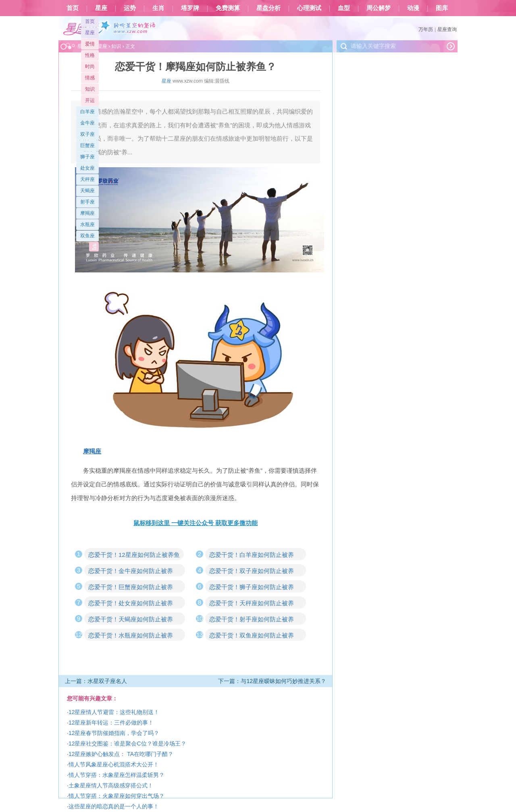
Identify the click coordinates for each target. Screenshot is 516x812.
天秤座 (87, 179)
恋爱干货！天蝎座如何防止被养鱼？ (131, 620)
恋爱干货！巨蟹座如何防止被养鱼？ (131, 588)
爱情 (90, 44)
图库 (442, 8)
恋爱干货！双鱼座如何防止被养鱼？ (252, 636)
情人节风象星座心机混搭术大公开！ (114, 764)
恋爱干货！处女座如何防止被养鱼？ (131, 604)
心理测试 (309, 8)
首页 (73, 8)
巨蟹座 (87, 145)
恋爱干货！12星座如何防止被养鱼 (134, 555)
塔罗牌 (190, 8)
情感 (90, 78)
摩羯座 (87, 213)
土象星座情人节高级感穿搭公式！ (111, 785)
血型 (344, 8)
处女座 (87, 168)
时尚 (90, 66)
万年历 (426, 29)
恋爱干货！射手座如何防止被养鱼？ (252, 620)
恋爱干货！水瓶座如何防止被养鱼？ (131, 636)
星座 (101, 8)
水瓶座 (87, 224)
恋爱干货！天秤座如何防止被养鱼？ (252, 604)
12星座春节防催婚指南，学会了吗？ (114, 733)
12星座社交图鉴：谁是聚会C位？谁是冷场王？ (127, 743)
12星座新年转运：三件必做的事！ (111, 723)
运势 (130, 8)
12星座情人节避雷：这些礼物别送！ (114, 712)
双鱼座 (87, 236)
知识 (90, 89)
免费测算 (228, 8)
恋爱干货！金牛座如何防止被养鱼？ (131, 572)
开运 (90, 100)
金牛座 (87, 123)
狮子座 (87, 157)
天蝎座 (87, 191)
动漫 (413, 8)
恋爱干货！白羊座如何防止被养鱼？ (252, 556)
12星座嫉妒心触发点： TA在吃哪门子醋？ (121, 754)
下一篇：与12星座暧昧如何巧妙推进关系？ (272, 681)
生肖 (158, 8)
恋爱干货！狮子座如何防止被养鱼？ (252, 588)
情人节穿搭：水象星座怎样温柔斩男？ (117, 775)
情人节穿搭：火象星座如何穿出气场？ (117, 796)
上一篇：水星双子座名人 (96, 681)
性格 (90, 55)
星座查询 (447, 29)
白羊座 (87, 112)
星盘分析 (268, 8)
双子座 (87, 134)
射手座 (87, 202)
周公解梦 (379, 8)
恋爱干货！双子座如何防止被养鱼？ (252, 572)
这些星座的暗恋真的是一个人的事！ (114, 806)
